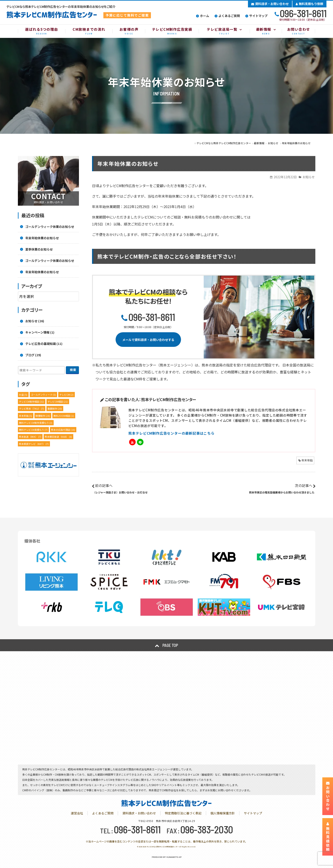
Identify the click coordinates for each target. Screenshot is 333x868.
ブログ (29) (33, 355)
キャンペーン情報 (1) (40, 332)
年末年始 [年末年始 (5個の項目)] (26, 416)
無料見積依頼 (328, 837)
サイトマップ (258, 16)
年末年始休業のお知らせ (42, 238)
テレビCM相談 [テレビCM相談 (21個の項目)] (58, 402)
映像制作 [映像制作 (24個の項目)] (43, 416)
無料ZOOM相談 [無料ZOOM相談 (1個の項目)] (64, 416)
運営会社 (77, 813)
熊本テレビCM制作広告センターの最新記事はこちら (172, 433)
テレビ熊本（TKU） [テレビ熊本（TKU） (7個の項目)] (32, 409)
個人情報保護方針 (223, 813)
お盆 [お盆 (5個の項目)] (23, 395)
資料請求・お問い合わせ (270, 4)
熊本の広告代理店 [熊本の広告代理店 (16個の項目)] (63, 430)
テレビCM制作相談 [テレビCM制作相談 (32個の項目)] (32, 402)
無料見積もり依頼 (309, 4)
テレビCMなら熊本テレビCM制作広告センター (163, 847)
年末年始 (307, 460)
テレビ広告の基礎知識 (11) (44, 344)
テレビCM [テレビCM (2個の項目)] (66, 395)
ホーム (205, 16)
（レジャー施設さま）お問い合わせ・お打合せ (120, 492)
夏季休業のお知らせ (39, 249)
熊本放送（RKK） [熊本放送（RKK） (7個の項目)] (30, 437)
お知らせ (309, 177)
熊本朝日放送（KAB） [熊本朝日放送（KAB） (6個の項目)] (58, 437)
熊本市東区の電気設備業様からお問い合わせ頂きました (282, 492)
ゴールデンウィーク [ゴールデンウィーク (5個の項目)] (43, 395)
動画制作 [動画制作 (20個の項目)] (55, 409)
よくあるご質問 (229, 16)
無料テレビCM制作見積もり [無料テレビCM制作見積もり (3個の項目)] (36, 423)
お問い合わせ (328, 796)
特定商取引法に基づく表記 (183, 813)
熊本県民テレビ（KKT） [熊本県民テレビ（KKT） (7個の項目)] (34, 444)
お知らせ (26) (35, 321)
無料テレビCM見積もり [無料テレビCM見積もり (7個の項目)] (33, 430)
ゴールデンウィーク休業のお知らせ (50, 227)
